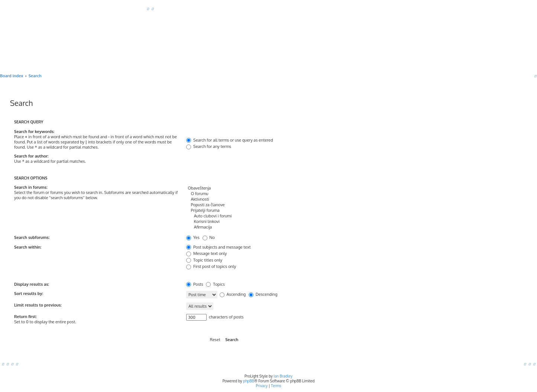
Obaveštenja (310, 188)
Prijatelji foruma (310, 210)
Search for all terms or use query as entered (229, 140)
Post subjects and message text (218, 247)
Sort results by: (29, 294)
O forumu (310, 194)
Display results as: (32, 284)
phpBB (249, 381)
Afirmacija (310, 227)
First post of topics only (211, 266)
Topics (215, 284)
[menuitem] (148, 9)
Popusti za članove (310, 205)
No (209, 237)
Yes (193, 237)
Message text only (206, 253)
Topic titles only (204, 260)
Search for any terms (209, 146)
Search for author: (31, 156)
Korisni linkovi (310, 222)
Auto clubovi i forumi (310, 216)
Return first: (25, 317)
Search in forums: (31, 187)
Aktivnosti (310, 199)
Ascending (233, 294)
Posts (195, 284)
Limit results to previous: (38, 305)
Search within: (28, 247)
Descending (263, 294)
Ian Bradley (283, 376)
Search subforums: (32, 237)
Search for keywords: (34, 132)
